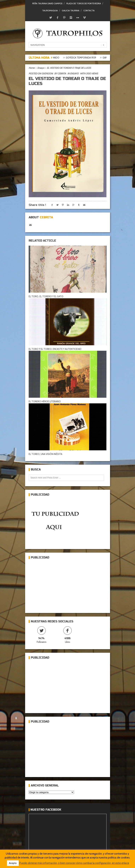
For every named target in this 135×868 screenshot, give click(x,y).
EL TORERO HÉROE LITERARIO (45, 401)
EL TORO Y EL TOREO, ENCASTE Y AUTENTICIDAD (55, 349)
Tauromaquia (50, 11)
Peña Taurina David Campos (47, 3)
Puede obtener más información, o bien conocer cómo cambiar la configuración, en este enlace (74, 863)
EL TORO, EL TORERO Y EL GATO (46, 296)
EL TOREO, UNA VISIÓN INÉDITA (45, 454)
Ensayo (41, 68)
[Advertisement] (55, 585)
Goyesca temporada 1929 (84, 58)
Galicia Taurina (71, 11)
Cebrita (62, 73)
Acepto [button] (13, 863)
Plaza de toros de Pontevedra (84, 3)
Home (32, 68)
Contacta (89, 11)
